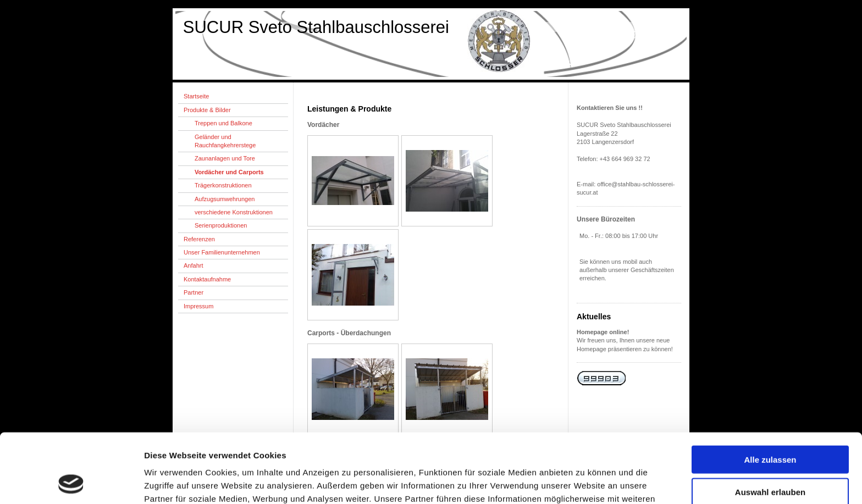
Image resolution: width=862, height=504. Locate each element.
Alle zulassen (770, 394)
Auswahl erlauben (770, 427)
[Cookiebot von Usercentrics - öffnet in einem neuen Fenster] (71, 483)
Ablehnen (770, 459)
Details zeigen (585, 482)
